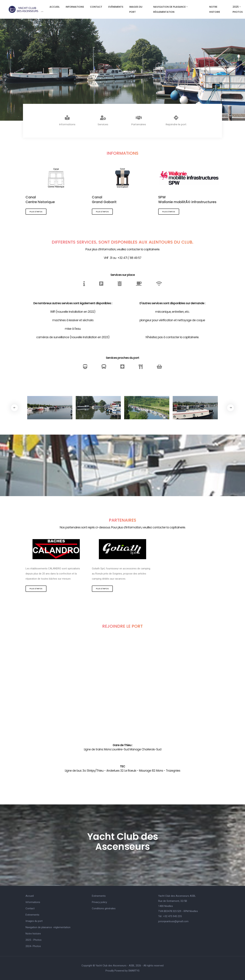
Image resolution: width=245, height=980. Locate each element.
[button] (231, 408)
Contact (96, 7)
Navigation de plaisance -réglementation (170, 9)
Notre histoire (215, 9)
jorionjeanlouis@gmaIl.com (173, 921)
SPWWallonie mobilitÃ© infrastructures (187, 200)
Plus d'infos (36, 212)
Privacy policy (99, 902)
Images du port (136, 9)
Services (103, 121)
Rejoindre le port (176, 121)
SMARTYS (134, 971)
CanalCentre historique (40, 200)
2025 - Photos (34, 940)
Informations (75, 7)
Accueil (55, 7)
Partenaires (139, 121)
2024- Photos (33, 946)
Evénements (116, 7)
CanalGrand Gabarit (104, 200)
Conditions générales (104, 908)
